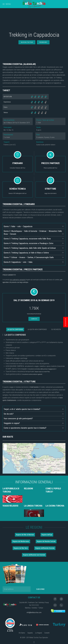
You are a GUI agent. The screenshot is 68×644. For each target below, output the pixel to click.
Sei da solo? (9, 414)
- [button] (5, 449)
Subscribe (40, 589)
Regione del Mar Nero (21, 548)
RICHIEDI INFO (43, 42)
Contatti (47, 633)
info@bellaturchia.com (34, 612)
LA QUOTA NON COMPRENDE (37, 329)
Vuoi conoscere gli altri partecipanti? (18, 419)
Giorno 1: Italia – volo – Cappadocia (18, 226)
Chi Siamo (22, 633)
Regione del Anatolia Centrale (46, 541)
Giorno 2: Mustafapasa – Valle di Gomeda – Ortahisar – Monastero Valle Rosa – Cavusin (33, 233)
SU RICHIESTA (56, 329)
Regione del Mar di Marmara (25, 535)
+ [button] (5, 446)
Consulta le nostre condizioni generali (32, 374)
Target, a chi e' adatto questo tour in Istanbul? (22, 409)
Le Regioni (39, 633)
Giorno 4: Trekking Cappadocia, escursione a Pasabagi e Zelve (29, 243)
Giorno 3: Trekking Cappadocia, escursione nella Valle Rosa (27, 239)
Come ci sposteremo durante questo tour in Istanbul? (25, 428)
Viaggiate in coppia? (12, 423)
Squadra (30, 633)
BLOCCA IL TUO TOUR (27, 42)
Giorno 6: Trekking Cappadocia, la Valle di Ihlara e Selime (26, 253)
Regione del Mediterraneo (21, 541)
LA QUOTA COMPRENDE (15, 329)
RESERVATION (66, 322)
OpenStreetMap (61, 473)
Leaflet (53, 473)
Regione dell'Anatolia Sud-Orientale (34, 555)
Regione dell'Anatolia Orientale (45, 548)
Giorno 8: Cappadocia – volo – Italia (18, 262)
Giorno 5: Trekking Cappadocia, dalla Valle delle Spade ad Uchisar (30, 248)
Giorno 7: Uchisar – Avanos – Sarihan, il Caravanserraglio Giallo (29, 257)
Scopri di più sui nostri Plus (42, 372)
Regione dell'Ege (47, 535)
